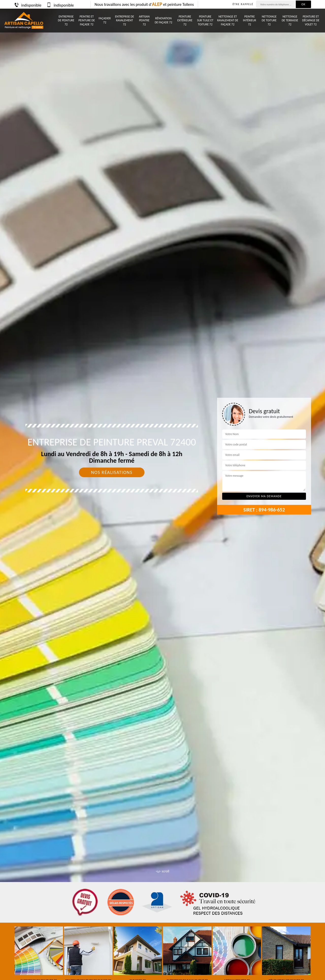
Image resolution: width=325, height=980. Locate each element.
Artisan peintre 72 (144, 20)
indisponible (28, 5)
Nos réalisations (112, 472)
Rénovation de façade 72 (163, 20)
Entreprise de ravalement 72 (125, 20)
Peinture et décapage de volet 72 (311, 20)
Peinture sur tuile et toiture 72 (205, 20)
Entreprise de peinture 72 (66, 20)
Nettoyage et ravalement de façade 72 (228, 20)
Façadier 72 (105, 20)
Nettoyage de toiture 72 (269, 20)
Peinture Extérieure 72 (185, 20)
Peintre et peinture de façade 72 (87, 20)
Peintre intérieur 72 (250, 20)
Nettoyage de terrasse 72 (290, 20)
